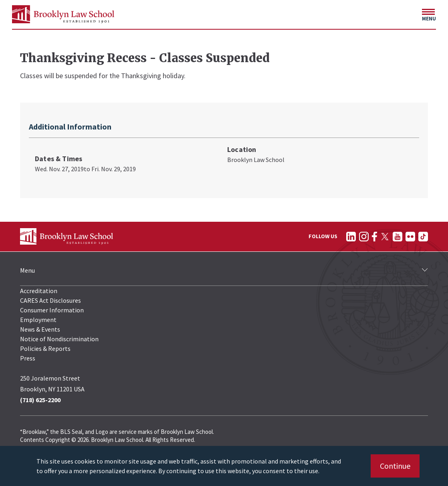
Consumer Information (52, 310)
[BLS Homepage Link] (63, 14)
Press (28, 358)
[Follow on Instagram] (364, 237)
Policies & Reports (45, 348)
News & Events (40, 329)
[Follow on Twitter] (385, 237)
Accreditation (39, 291)
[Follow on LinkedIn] (351, 237)
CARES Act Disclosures (50, 300)
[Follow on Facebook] (374, 237)
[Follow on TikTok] (423, 237)
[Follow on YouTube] (398, 237)
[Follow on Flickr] (410, 237)
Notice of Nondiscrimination (59, 339)
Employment (38, 320)
